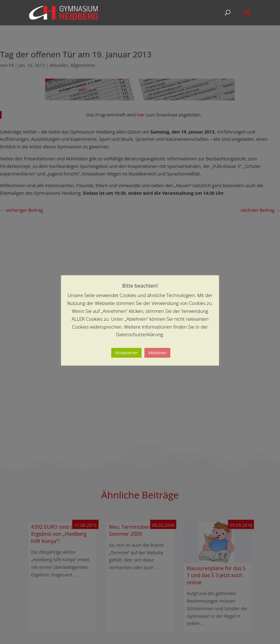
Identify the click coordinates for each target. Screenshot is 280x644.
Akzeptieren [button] (126, 353)
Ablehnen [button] (157, 353)
